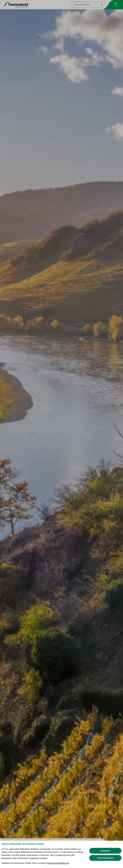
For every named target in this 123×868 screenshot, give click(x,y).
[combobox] (88, 5)
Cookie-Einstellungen (105, 858)
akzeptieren (105, 851)
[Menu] (116, 5)
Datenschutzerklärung (58, 863)
